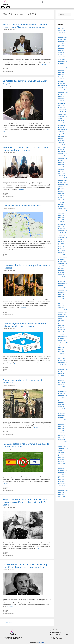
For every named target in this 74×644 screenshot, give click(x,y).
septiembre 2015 (63, 290)
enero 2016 (61, 281)
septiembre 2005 (63, 490)
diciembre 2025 (63, 35)
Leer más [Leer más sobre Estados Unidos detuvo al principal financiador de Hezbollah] (24, 307)
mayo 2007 (61, 479)
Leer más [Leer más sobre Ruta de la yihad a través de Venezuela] (31, 249)
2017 (6, 70)
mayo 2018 (61, 220)
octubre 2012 (62, 367)
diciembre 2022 (63, 110)
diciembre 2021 (63, 130)
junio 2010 (61, 429)
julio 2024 (61, 72)
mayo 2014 (61, 325)
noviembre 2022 (63, 112)
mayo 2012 (61, 378)
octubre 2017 (62, 235)
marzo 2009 (62, 462)
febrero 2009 (62, 464)
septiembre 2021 (63, 132)
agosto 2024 (62, 70)
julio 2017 (61, 242)
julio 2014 (61, 321)
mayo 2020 (61, 167)
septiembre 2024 (63, 68)
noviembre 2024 (63, 64)
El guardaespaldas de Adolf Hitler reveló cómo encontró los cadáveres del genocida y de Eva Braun (25, 502)
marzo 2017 (62, 251)
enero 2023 (61, 108)
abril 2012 (61, 380)
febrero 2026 (62, 31)
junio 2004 (61, 495)
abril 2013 (61, 354)
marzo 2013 (62, 356)
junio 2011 (61, 402)
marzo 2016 (62, 277)
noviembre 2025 (63, 37)
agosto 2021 (62, 134)
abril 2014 (61, 327)
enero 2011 (61, 413)
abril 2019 (61, 195)
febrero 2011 (62, 411)
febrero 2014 (62, 332)
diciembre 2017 (63, 231)
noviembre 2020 (63, 154)
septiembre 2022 (63, 116)
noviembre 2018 (63, 207)
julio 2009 (61, 453)
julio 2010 (61, 426)
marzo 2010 (62, 435)
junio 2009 (61, 455)
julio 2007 (61, 477)
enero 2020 (61, 176)
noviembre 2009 (63, 444)
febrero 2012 (62, 385)
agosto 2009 (62, 451)
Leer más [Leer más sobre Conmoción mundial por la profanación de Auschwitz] (36, 428)
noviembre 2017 (63, 233)
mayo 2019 (61, 193)
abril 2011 (61, 407)
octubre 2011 (62, 393)
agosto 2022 (62, 119)
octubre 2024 (62, 66)
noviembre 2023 (63, 88)
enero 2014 (61, 334)
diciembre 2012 (63, 363)
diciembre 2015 (63, 283)
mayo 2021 (61, 141)
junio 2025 (61, 48)
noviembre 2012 (63, 365)
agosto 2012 (62, 371)
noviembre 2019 (63, 180)
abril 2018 (61, 222)
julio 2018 (61, 215)
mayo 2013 (61, 352)
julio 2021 (61, 136)
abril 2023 (61, 101)
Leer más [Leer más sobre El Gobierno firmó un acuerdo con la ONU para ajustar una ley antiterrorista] (21, 189)
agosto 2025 (62, 44)
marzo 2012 (62, 382)
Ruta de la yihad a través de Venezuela (22, 206)
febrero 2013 (62, 358)
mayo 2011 (61, 404)
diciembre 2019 (63, 178)
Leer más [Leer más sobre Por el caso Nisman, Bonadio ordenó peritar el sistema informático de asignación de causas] (43, 65)
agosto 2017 (62, 239)
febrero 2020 (62, 174)
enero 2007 (61, 486)
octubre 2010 (62, 420)
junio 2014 (61, 323)
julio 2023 (61, 97)
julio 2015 (61, 294)
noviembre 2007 (63, 470)
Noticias (6, 68)
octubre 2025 (62, 39)
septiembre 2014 (63, 316)
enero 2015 (61, 308)
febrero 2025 (62, 57)
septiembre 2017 (63, 237)
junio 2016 (61, 270)
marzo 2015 (62, 303)
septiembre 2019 (63, 185)
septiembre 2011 (63, 396)
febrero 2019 (62, 200)
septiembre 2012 (63, 369)
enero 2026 (61, 33)
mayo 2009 (61, 457)
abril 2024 (61, 79)
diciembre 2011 (63, 389)
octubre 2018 (62, 209)
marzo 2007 (62, 484)
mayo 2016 (61, 273)
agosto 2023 (62, 94)
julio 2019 (61, 189)
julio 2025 (61, 46)
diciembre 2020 (63, 152)
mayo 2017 (61, 246)
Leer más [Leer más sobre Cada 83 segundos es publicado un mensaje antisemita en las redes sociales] (13, 364)
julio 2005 (61, 492)
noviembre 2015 (63, 286)
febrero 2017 (62, 253)
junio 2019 (61, 191)
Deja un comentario (9, 72)
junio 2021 (61, 138)
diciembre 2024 (63, 61)
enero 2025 (61, 59)
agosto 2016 (62, 266)
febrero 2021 (62, 147)
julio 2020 (61, 163)
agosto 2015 (62, 292)
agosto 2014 (62, 319)
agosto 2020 (62, 160)
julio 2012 (61, 374)
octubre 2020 (62, 156)
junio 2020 (61, 165)
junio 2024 (61, 75)
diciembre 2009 (63, 442)
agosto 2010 (62, 424)
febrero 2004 (62, 497)
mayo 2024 (61, 77)
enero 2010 (61, 440)
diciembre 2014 (63, 310)
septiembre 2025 (63, 42)
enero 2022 (61, 127)
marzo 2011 (62, 409)
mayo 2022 (61, 123)
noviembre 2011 (63, 391)
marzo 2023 (62, 103)
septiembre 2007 (63, 473)
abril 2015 (61, 301)
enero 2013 (61, 360)
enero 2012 (61, 387)
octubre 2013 (62, 341)
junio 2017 (61, 244)
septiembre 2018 (63, 211)
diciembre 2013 (63, 336)
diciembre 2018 (63, 204)
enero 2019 (61, 202)
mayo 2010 (61, 431)
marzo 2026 (62, 28)
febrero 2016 (62, 279)
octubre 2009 (62, 446)
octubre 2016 (62, 261)
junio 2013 (61, 349)
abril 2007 (61, 481)
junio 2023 (61, 99)
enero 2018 (61, 229)
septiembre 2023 (63, 92)
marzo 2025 (62, 55)
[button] (43, 2)
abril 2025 (61, 53)
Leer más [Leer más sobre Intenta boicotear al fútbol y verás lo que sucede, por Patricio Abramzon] (5, 483)
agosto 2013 (62, 345)
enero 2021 (61, 149)
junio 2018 (61, 217)
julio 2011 (61, 400)
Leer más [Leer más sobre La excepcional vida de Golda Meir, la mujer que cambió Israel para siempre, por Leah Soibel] (10, 607)
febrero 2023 (62, 105)
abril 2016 (61, 275)
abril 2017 (61, 248)
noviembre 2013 (63, 338)
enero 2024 (61, 83)
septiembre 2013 (63, 343)
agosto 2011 (62, 398)
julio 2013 (61, 347)
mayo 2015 (61, 299)
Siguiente (10, 622)
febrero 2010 (62, 437)
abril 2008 (61, 468)
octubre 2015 (62, 288)
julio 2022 (61, 121)
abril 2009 (61, 459)
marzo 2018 (62, 224)
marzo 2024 (62, 81)
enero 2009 (61, 466)
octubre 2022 (62, 114)
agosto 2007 (62, 475)
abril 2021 (61, 143)
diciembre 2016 (63, 257)
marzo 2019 (62, 198)
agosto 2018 (62, 213)
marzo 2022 (62, 125)
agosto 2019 (62, 187)
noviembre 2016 (63, 259)
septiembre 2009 (63, 448)
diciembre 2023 (63, 86)
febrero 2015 (62, 305)
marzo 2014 (62, 330)
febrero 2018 (62, 226)
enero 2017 (61, 255)
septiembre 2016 (63, 264)
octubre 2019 (62, 182)
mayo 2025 (61, 50)
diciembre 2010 (63, 415)
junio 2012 (61, 376)
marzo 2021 (62, 145)
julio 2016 (61, 268)
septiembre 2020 (63, 158)
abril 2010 (61, 433)
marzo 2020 (62, 171)
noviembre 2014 (63, 312)
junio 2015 (61, 297)
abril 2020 (61, 169)
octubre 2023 (62, 90)
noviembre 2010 (63, 418)
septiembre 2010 (63, 422)
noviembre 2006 (63, 488)
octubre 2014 (62, 314)
